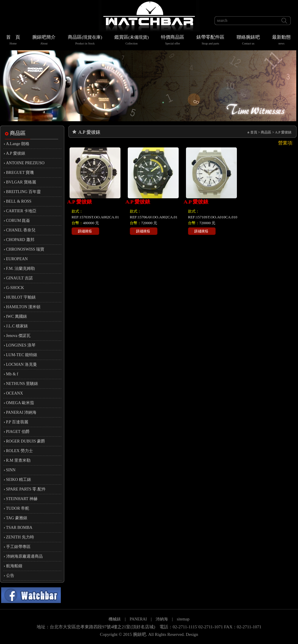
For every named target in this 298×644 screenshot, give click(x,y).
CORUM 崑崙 (18, 221)
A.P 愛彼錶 (16, 153)
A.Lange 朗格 (18, 144)
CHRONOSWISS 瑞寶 (25, 249)
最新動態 (281, 41)
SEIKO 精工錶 (19, 480)
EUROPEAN (17, 259)
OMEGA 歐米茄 (20, 403)
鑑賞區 (132, 41)
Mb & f (12, 374)
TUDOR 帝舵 (18, 508)
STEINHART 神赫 (22, 499)
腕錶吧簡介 (44, 41)
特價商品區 (173, 41)
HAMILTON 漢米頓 (23, 307)
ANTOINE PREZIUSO (25, 163)
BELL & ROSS (19, 201)
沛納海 (162, 619)
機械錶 (115, 619)
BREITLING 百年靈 (23, 192)
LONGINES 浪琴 (21, 345)
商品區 (85, 41)
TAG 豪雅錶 (17, 518)
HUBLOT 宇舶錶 (21, 297)
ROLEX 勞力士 (19, 451)
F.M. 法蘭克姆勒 (21, 269)
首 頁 (13, 41)
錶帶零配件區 (210, 41)
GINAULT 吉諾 (19, 278)
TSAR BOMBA (19, 528)
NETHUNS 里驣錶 (22, 384)
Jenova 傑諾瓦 (18, 336)
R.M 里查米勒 (18, 460)
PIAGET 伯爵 (18, 432)
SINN (11, 470)
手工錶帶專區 (18, 547)
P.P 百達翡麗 (17, 422)
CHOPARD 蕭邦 (20, 240)
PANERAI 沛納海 (21, 412)
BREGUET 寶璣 (20, 173)
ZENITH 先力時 (20, 537)
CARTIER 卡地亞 (21, 211)
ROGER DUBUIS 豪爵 (26, 441)
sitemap (183, 619)
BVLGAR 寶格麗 (21, 182)
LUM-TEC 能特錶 (22, 355)
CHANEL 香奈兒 (21, 230)
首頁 (254, 132)
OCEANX (15, 393)
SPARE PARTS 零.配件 (26, 489)
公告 (10, 576)
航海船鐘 (14, 566)
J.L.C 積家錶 (17, 326)
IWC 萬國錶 (17, 316)
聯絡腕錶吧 (248, 41)
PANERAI (139, 619)
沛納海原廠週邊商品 (24, 556)
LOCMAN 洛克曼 (22, 364)
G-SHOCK (15, 288)
